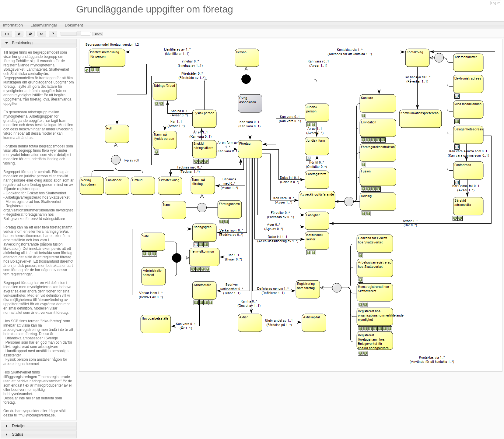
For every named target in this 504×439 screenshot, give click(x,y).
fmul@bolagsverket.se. (37, 415)
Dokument (78, 25)
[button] (7, 34)
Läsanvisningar (48, 25)
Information (17, 25)
